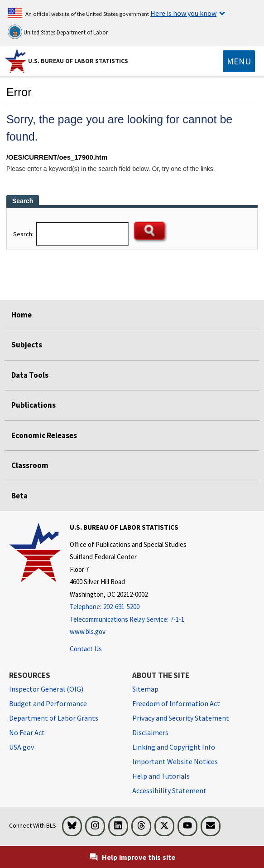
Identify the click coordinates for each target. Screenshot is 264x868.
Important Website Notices (175, 761)
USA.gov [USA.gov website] (22, 747)
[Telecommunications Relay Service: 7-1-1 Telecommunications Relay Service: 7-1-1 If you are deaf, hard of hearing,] (128, 620)
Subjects (27, 345)
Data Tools (30, 375)
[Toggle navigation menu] (239, 61)
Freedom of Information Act (176, 703)
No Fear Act (27, 732)
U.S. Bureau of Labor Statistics (78, 61)
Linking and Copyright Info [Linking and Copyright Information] (174, 747)
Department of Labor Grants (54, 718)
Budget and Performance (48, 703)
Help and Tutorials (161, 776)
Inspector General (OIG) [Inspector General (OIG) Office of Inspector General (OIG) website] (46, 689)
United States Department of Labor (58, 32)
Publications (34, 405)
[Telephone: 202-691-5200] (128, 607)
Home (22, 315)
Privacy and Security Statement (181, 718)
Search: (24, 234)
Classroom (30, 465)
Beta (19, 496)
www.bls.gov (88, 631)
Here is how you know (183, 13)
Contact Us (86, 649)
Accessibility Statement (169, 790)
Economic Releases (44, 435)
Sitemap (145, 689)
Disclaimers (150, 732)
